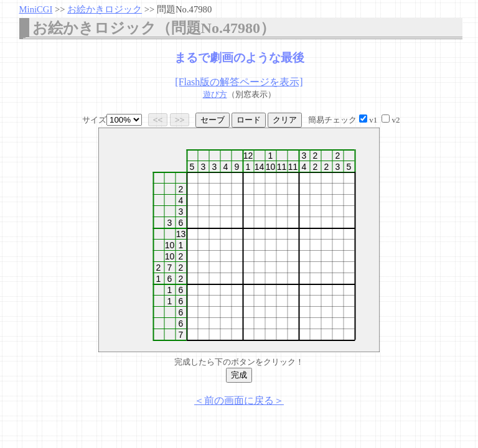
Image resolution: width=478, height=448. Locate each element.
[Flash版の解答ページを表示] (239, 82)
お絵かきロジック (105, 9)
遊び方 (215, 94)
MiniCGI (36, 9)
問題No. (184, 9)
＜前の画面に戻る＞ (239, 400)
